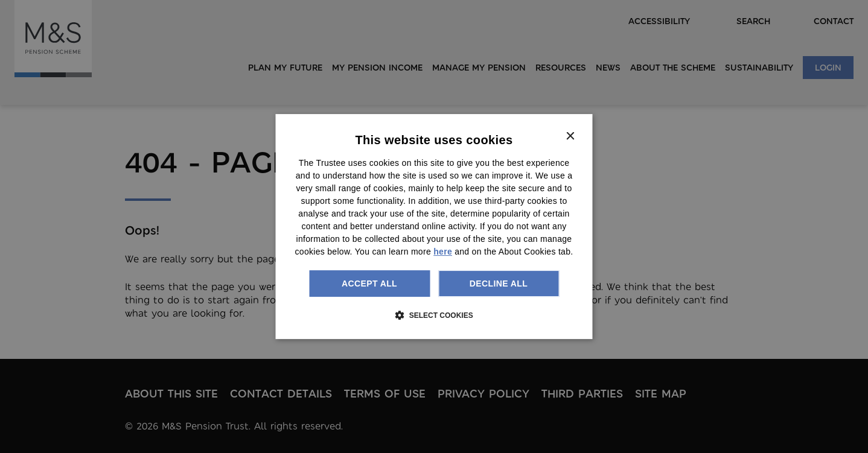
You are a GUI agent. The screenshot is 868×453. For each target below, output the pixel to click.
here (443, 252)
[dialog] (434, 227)
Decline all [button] (499, 284)
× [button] (570, 137)
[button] (434, 315)
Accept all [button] (369, 284)
